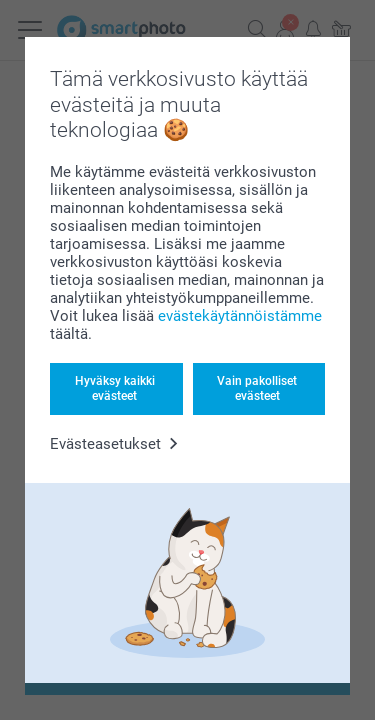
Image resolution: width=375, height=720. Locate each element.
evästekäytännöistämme (240, 316)
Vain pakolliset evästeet (257, 388)
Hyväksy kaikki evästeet (115, 388)
